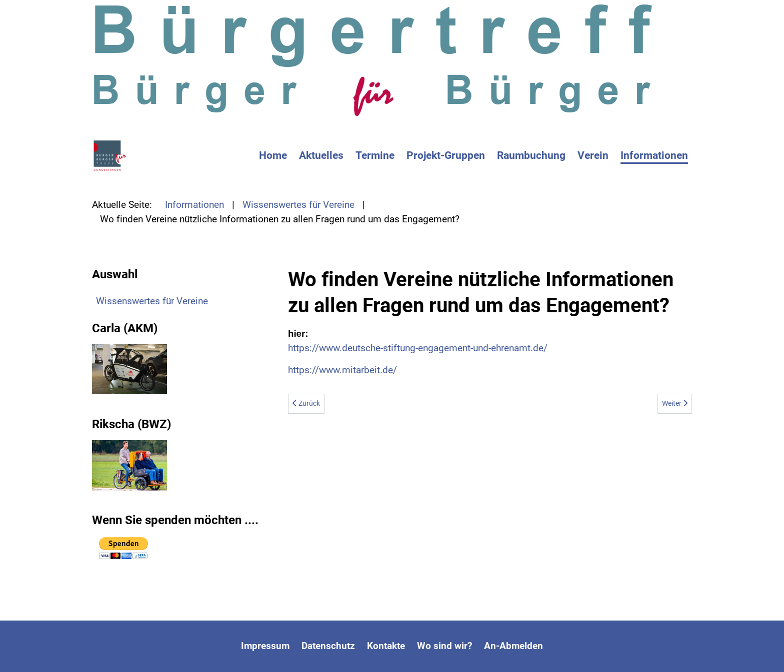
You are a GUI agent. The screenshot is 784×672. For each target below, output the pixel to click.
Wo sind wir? (444, 646)
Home (273, 155)
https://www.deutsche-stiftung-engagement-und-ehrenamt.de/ (418, 348)
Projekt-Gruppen (446, 155)
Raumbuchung (531, 155)
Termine (375, 155)
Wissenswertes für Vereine (152, 301)
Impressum (265, 646)
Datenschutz (328, 646)
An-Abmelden (513, 646)
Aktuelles (321, 155)
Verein (593, 155)
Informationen (654, 155)
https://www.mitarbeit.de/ (342, 370)
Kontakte (386, 646)
